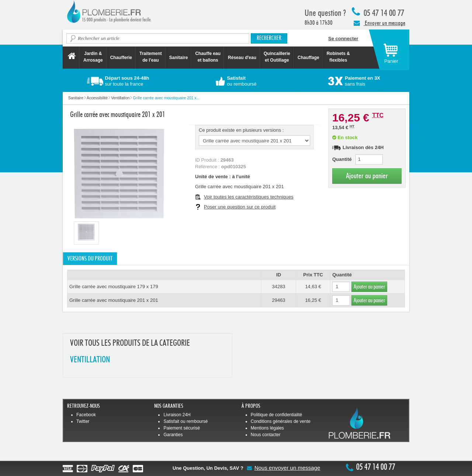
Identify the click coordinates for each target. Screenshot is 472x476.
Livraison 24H (177, 415)
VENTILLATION (90, 360)
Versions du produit (90, 259)
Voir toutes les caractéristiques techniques (249, 197)
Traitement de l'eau (151, 57)
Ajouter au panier (367, 176)
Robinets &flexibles (338, 57)
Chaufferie (121, 58)
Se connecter (343, 39)
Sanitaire (179, 58)
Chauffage (308, 58)
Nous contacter (266, 435)
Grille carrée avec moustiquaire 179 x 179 (114, 287)
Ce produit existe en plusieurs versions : (241, 130)
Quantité (342, 159)
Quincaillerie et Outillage (277, 57)
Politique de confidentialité (276, 415)
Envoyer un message (379, 23)
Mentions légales (267, 428)
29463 (278, 300)
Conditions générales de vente (281, 421)
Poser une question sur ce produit (240, 207)
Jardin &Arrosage (93, 57)
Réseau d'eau (242, 58)
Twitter (83, 421)
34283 (278, 287)
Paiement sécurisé (182, 428)
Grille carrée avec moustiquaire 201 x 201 (114, 300)
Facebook (86, 415)
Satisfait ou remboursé (185, 421)
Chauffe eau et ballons (208, 57)
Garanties (173, 435)
